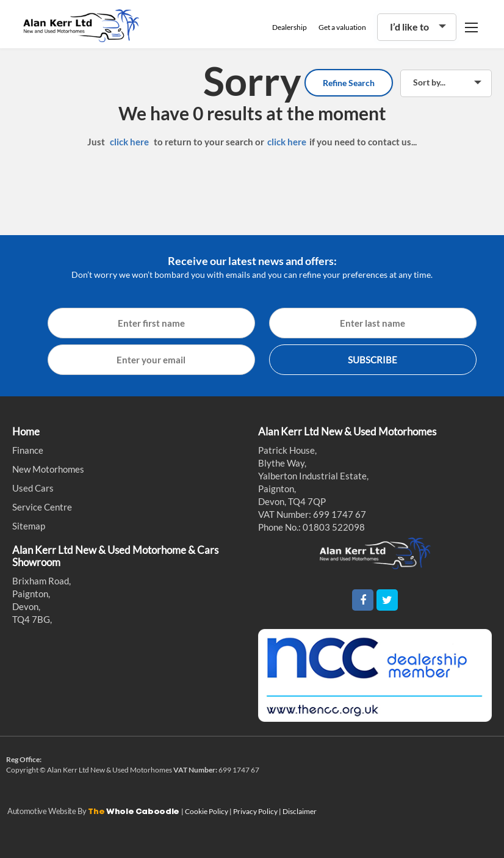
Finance (28, 450)
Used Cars (33, 488)
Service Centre (42, 507)
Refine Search (349, 83)
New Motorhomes (48, 469)
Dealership (290, 27)
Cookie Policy (207, 811)
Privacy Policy (256, 811)
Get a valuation (342, 27)
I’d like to (409, 27)
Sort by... (429, 82)
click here (129, 142)
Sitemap (29, 526)
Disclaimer (300, 811)
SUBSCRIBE (373, 360)
